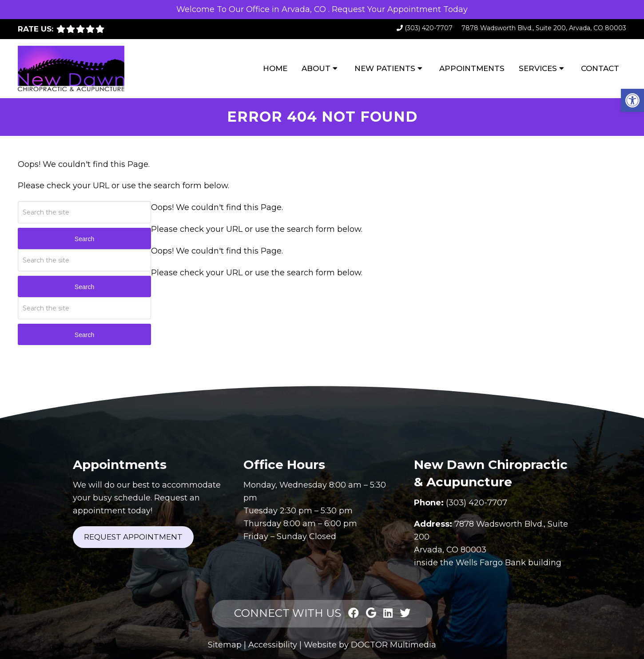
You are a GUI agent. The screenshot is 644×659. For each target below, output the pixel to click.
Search (84, 239)
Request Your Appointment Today (400, 9)
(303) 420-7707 (429, 28)
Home (275, 68)
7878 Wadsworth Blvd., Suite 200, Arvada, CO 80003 (544, 28)
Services (538, 68)
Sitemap (225, 645)
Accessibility (273, 645)
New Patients (385, 68)
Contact (600, 68)
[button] (632, 100)
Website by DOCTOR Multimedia (370, 645)
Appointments (472, 68)
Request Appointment (133, 537)
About (316, 68)
